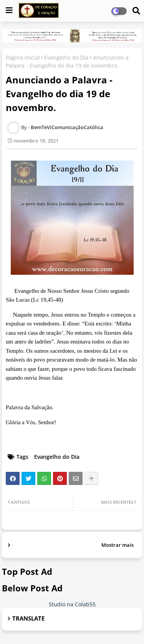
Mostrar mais (118, 545)
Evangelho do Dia (66, 57)
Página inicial (23, 57)
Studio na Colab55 (72, 604)
